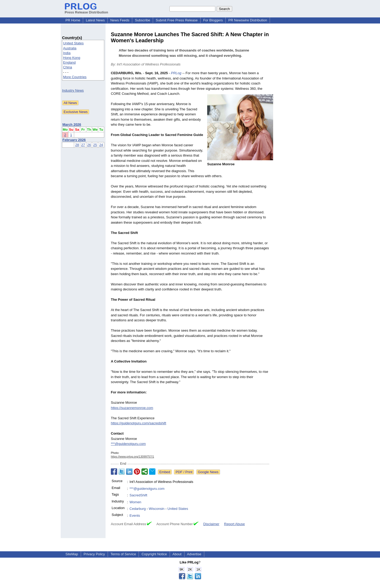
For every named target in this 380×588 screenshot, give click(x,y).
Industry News (73, 90)
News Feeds (120, 20)
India (67, 53)
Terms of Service (123, 554)
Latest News (95, 20)
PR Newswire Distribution (248, 20)
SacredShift (138, 495)
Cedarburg (138, 509)
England (69, 62)
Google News (208, 472)
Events (135, 516)
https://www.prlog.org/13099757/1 (132, 457)
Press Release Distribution (86, 10)
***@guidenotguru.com (128, 444)
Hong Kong (72, 58)
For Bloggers (213, 20)
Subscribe (142, 20)
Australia (70, 48)
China (68, 67)
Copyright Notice (154, 554)
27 (83, 145)
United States (73, 43)
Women (136, 502)
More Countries (75, 77)
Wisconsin (157, 509)
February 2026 (74, 140)
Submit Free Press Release (177, 20)
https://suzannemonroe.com (132, 408)
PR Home (73, 20)
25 (95, 145)
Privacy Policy (94, 554)
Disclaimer (211, 524)
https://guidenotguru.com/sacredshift (139, 423)
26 (89, 145)
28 (77, 145)
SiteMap (72, 554)
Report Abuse (234, 524)
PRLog (176, 73)
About (177, 554)
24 (101, 145)
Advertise (194, 554)
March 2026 (72, 124)
